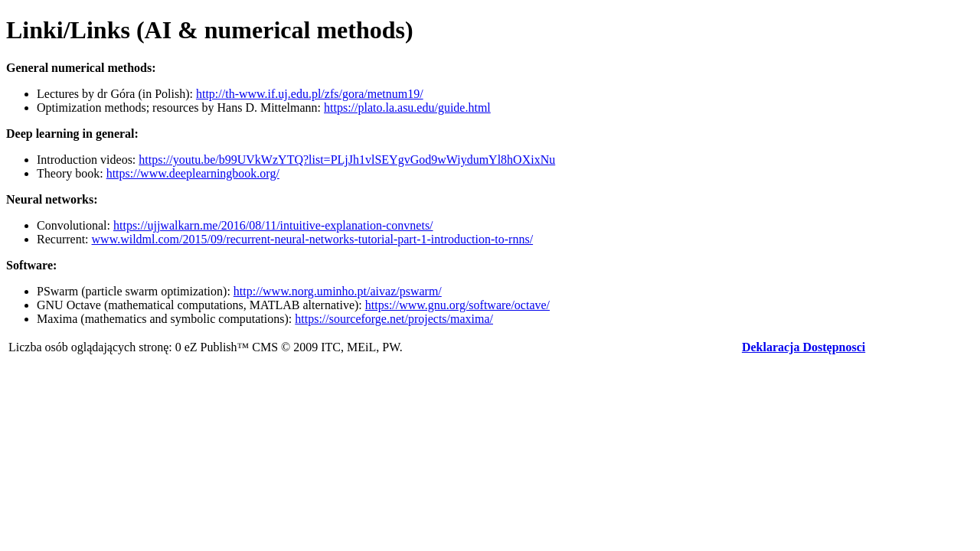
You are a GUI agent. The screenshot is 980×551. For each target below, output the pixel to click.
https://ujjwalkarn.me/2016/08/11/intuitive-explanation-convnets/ (273, 225)
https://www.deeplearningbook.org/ (193, 173)
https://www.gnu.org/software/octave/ (457, 305)
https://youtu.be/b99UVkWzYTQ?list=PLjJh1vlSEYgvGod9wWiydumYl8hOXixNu (347, 160)
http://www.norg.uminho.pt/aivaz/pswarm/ (338, 291)
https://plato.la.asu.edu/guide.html (407, 108)
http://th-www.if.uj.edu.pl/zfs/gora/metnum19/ (310, 94)
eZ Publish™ (217, 347)
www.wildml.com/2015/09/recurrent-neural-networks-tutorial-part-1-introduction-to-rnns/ (313, 239)
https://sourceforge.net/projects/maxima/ (394, 319)
